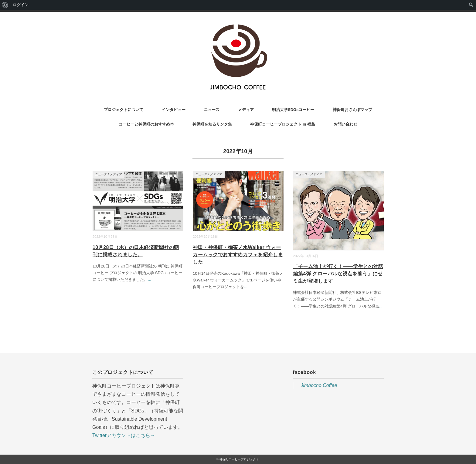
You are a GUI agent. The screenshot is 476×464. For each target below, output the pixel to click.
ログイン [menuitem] (21, 5)
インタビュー (174, 110)
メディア (246, 110)
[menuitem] (5, 5)
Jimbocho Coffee (319, 385)
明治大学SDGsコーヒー (293, 110)
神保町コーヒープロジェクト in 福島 (283, 124)
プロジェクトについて (124, 110)
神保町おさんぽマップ (352, 110)
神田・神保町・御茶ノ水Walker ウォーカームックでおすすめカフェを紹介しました (238, 255)
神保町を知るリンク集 (212, 124)
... (150, 279)
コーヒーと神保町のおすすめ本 (146, 124)
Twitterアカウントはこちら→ (124, 435)
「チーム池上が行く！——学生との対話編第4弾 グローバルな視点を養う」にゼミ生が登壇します (338, 274)
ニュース (212, 110)
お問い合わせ (345, 124)
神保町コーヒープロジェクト (239, 459)
